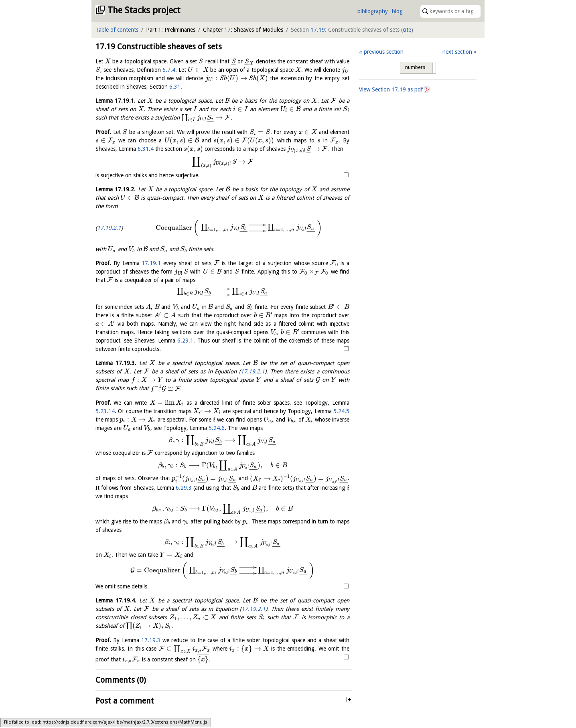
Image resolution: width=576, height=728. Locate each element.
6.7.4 (169, 70)
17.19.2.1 (109, 228)
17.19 (318, 30)
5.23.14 (105, 411)
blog (397, 11)
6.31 (175, 87)
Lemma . (116, 101)
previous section (384, 52)
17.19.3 (151, 640)
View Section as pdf (391, 89)
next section (457, 52)
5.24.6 (217, 428)
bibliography (373, 11)
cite (407, 30)
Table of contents (117, 30)
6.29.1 (185, 341)
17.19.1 (151, 263)
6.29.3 (184, 488)
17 (227, 30)
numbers (415, 67)
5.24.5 (341, 411)
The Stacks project (144, 10)
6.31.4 (146, 149)
